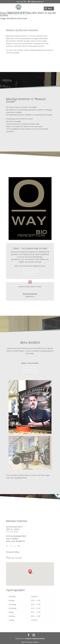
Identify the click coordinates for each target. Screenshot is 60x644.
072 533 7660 (12, 532)
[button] (31, 572)
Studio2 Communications (35, 639)
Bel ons (29, 272)
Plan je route (14, 558)
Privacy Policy (13, 552)
